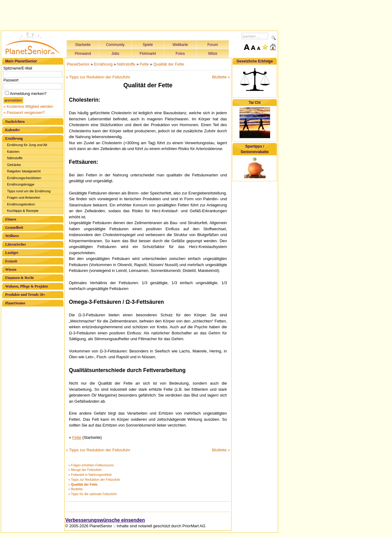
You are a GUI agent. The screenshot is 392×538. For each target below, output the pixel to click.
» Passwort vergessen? (24, 113)
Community (115, 45)
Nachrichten (15, 122)
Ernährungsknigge (21, 184)
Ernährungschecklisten (24, 178)
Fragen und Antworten (24, 198)
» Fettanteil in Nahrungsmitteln (90, 475)
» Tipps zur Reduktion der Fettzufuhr (94, 480)
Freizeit (11, 261)
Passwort (11, 80)
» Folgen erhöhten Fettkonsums (91, 465)
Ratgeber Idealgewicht (24, 171)
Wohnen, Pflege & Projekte (27, 286)
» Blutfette (75, 489)
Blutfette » (221, 77)
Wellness (12, 236)
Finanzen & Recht (19, 278)
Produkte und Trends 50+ (25, 295)
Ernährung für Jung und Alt (27, 145)
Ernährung (14, 138)
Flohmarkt (148, 54)
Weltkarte (180, 45)
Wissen (11, 269)
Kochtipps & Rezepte (23, 211)
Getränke (14, 165)
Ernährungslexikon (21, 204)
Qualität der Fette (168, 64)
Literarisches (15, 244)
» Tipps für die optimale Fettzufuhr (93, 494)
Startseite (83, 45)
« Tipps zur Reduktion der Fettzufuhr (98, 77)
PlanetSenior (15, 303)
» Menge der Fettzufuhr (85, 470)
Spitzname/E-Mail (18, 68)
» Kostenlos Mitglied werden (28, 106)
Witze (213, 54)
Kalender (13, 130)
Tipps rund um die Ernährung (29, 191)
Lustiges (12, 253)
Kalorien (13, 152)
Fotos (180, 54)
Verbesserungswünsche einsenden (105, 520)
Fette (144, 64)
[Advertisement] (140, 14)
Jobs (115, 54)
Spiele (148, 45)
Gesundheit (14, 228)
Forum (213, 45)
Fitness (11, 219)
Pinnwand (83, 54)
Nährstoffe (15, 158)
